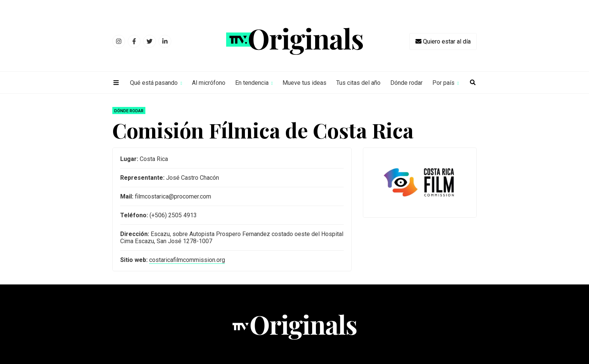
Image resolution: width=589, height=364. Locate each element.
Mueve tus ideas (304, 83)
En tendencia (252, 83)
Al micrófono (209, 83)
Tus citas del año (358, 83)
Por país (443, 83)
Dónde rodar (406, 83)
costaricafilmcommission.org (187, 260)
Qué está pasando (154, 83)
